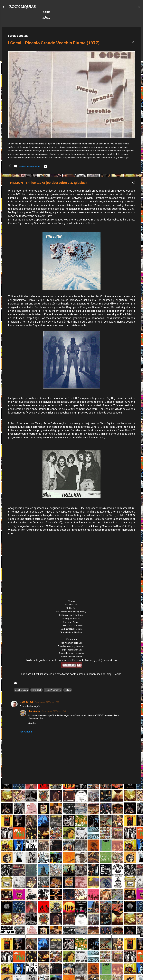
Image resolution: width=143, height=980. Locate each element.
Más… (97, 18)
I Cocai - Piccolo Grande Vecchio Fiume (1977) (54, 43)
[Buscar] (139, 8)
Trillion (68, 690)
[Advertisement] (71, 807)
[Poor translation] (11, 932)
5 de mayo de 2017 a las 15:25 (47, 702)
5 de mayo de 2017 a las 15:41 (54, 711)
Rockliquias (34, 711)
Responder (26, 732)
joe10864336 (27, 702)
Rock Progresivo (75, 18)
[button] (133, 43)
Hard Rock (50, 18)
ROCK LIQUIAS (22, 7)
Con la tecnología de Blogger (72, 911)
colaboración (21, 690)
